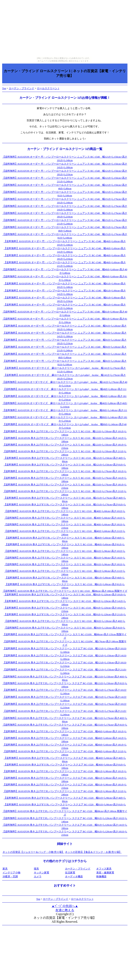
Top (4, 88)
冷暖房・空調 (10, 876)
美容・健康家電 (105, 873)
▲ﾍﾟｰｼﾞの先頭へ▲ (65, 906)
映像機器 (101, 876)
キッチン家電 (41, 873)
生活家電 (70, 873)
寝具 (36, 869)
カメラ (38, 876)
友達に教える (65, 910)
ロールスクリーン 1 (48, 88)
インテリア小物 (11, 873)
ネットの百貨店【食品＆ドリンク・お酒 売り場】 (93, 852)
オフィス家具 (104, 869)
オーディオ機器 (74, 876)
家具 (5, 869)
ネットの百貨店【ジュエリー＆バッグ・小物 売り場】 (33, 852)
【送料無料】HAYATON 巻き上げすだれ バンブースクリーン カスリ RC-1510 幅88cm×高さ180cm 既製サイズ (65, 591)
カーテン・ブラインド (22, 88)
